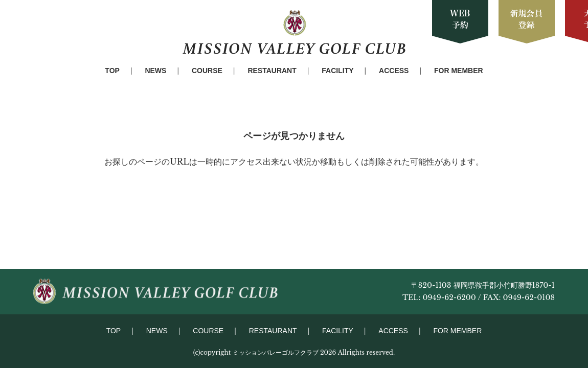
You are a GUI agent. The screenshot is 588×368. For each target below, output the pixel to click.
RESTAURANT (272, 71)
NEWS (155, 71)
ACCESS (394, 71)
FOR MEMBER (459, 71)
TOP (112, 71)
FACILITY (337, 71)
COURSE (207, 71)
